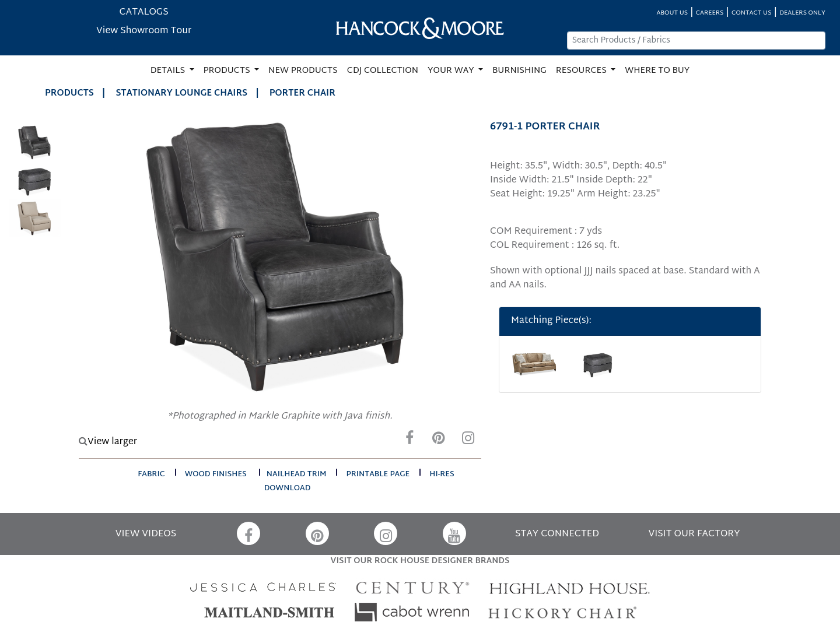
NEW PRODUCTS (303, 71)
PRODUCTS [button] (228, 71)
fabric (151, 475)
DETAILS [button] (169, 71)
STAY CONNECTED (557, 534)
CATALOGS (144, 13)
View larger (108, 442)
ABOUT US (672, 13)
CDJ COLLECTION (383, 71)
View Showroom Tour (144, 31)
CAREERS (710, 13)
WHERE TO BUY (657, 71)
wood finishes (216, 475)
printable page (378, 475)
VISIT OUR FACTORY (694, 534)
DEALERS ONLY (802, 13)
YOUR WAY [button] (452, 71)
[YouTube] (454, 533)
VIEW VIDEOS (146, 534)
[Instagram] (468, 441)
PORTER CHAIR (302, 94)
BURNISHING (519, 71)
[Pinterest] (439, 441)
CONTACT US (751, 13)
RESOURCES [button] (582, 71)
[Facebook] (409, 441)
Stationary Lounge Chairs (182, 94)
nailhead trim (297, 475)
